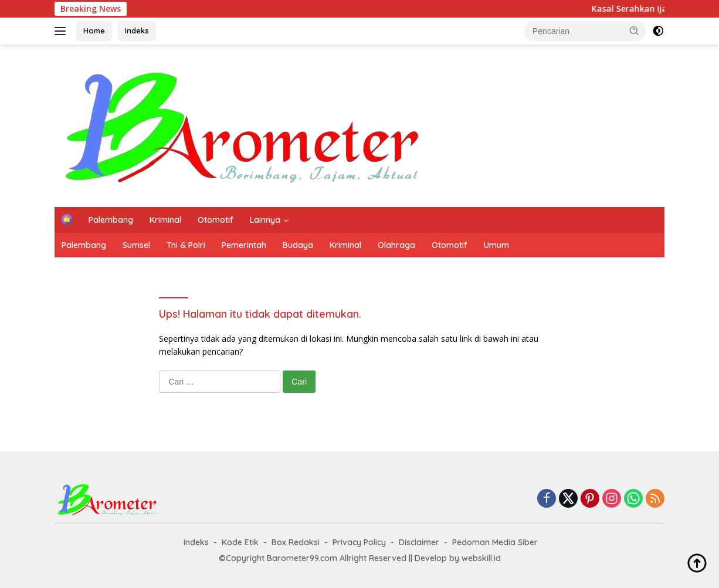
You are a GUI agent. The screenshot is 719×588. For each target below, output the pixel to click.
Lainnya (265, 220)
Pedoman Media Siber (495, 542)
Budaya (298, 245)
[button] (635, 30)
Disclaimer (419, 542)
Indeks (137, 30)
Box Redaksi (296, 542)
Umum (496, 245)
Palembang (111, 220)
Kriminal (165, 220)
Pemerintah (244, 245)
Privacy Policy (359, 542)
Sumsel (136, 245)
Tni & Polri (186, 245)
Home (94, 30)
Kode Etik (240, 542)
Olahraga (396, 245)
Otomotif (216, 220)
